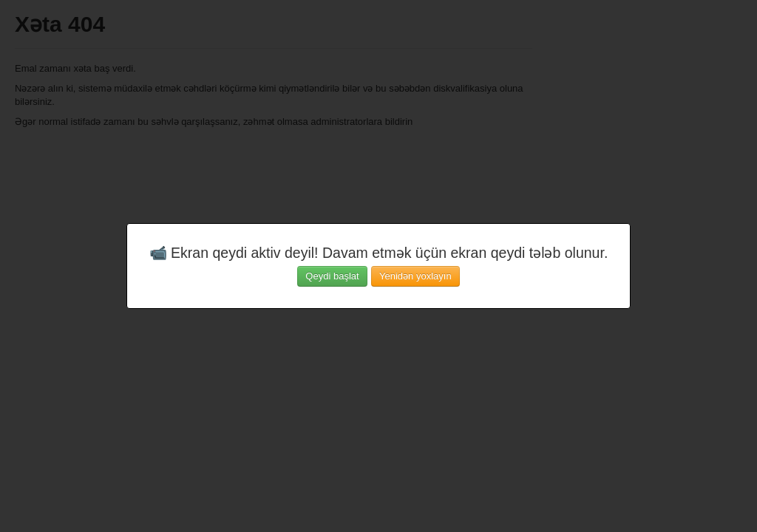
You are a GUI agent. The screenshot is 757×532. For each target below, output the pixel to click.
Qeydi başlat (332, 276)
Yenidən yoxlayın (415, 276)
